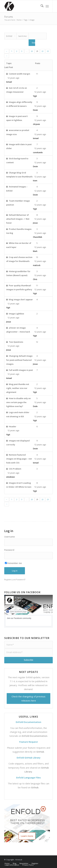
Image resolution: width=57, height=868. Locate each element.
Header (13, 426)
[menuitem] (41, 6)
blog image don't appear (21, 299)
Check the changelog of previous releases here (28, 698)
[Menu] (47, 6)
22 (43, 51)
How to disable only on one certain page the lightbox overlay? (18, 402)
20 (32, 51)
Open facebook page (16, 611)
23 (48, 51)
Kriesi (18, 598)
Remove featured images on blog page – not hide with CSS (19, 459)
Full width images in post (21, 370)
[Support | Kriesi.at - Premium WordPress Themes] (24, 6)
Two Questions (16, 342)
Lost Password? (19, 580)
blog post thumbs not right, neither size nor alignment (18, 388)
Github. (35, 787)
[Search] (41, 6)
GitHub (40, 752)
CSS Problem (15, 469)
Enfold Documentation (35, 736)
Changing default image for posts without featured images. (19, 360)
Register (8, 580)
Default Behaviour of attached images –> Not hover (18, 219)
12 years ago (40, 148)
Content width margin (19, 74)
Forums (9, 17)
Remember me (13, 563)
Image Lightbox (16, 314)
